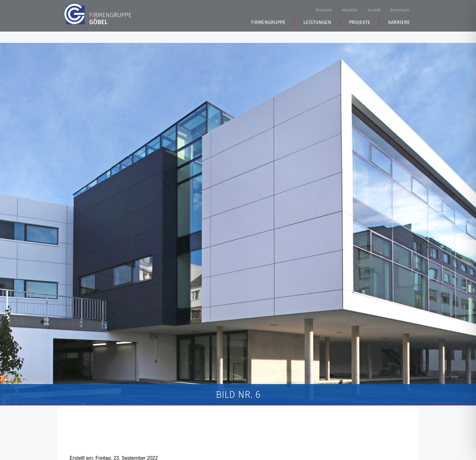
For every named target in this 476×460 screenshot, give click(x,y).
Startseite (324, 10)
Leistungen (317, 34)
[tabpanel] (238, 224)
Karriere (399, 34)
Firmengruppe (268, 34)
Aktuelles (350, 10)
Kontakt (374, 10)
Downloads (400, 10)
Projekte (360, 34)
